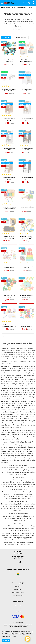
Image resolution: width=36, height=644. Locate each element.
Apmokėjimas (18, 589)
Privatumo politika (18, 608)
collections (7, 8)
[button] (21, 37)
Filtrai (6, 37)
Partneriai (18, 611)
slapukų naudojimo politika (9, 636)
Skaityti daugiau (18, 29)
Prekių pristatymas (18, 592)
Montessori (30, 8)
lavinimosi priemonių (26, 22)
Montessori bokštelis (8, 397)
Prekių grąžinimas (18, 596)
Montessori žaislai (7, 526)
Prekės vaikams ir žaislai (19, 8)
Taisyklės (18, 605)
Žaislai (12, 482)
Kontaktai (18, 586)
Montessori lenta (28, 375)
